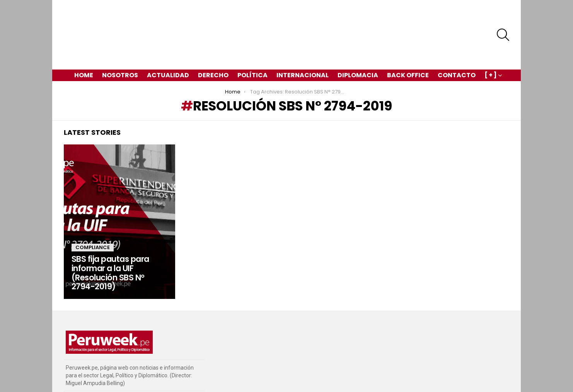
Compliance (93, 220)
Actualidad (168, 48)
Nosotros (120, 48)
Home (84, 48)
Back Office (408, 48)
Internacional (303, 48)
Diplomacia (358, 48)
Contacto (457, 48)
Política (252, 48)
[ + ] (491, 49)
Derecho (213, 48)
